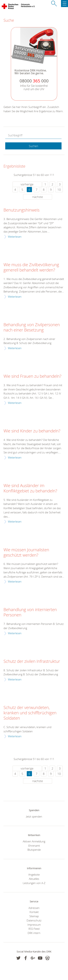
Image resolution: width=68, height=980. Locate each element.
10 (59, 190)
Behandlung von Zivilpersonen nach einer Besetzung (32, 327)
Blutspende (34, 850)
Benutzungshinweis (22, 210)
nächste (38, 197)
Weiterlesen (15, 237)
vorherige (27, 184)
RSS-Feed (34, 929)
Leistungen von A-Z (34, 883)
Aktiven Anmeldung (34, 841)
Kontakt (34, 912)
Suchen (33, 146)
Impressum (34, 925)
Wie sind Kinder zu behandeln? (32, 431)
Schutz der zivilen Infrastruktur (32, 661)
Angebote (34, 875)
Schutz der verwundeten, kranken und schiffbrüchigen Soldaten (30, 713)
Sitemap (34, 916)
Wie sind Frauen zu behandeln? (32, 376)
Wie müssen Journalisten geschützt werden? (26, 553)
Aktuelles (34, 879)
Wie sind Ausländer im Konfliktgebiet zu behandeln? (30, 488)
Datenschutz (34, 920)
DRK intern (34, 933)
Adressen (34, 908)
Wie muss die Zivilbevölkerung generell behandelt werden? (31, 267)
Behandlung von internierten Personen (30, 612)
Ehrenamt (34, 846)
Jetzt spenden (34, 816)
